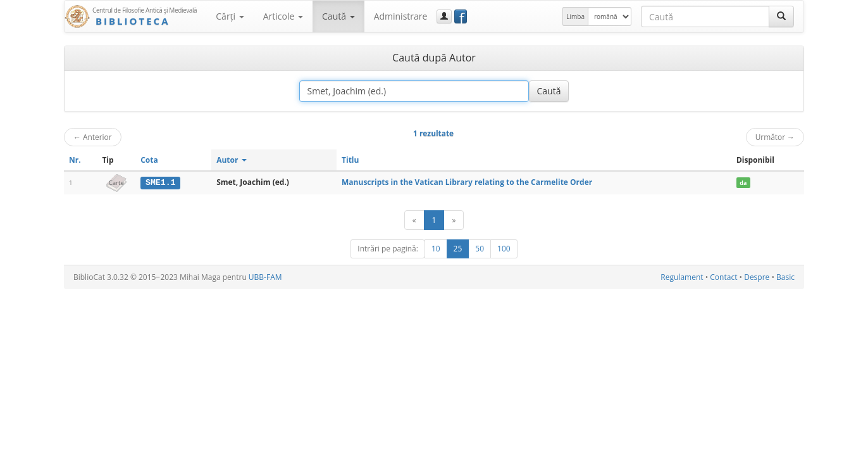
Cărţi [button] (230, 16)
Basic (785, 277)
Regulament (682, 277)
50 (480, 249)
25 (458, 249)
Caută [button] (338, 16)
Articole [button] (283, 16)
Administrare (401, 16)
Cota (149, 160)
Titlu (350, 160)
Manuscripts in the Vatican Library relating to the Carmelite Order (467, 182)
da (743, 183)
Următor (775, 137)
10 (436, 249)
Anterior (93, 137)
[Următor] (454, 220)
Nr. (75, 160)
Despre (757, 277)
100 (504, 249)
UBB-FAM (265, 277)
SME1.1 (160, 182)
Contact (723, 277)
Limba (575, 16)
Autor (231, 160)
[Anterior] (414, 220)
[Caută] (781, 16)
